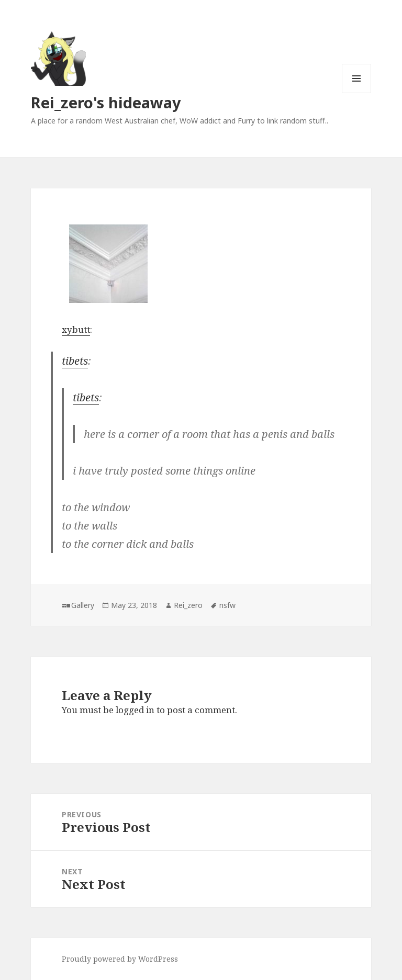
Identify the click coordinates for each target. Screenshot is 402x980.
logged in (135, 710)
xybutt (76, 329)
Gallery (83, 605)
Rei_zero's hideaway (106, 102)
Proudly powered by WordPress (120, 959)
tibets (75, 361)
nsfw (227, 605)
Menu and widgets (357, 93)
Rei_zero (188, 605)
